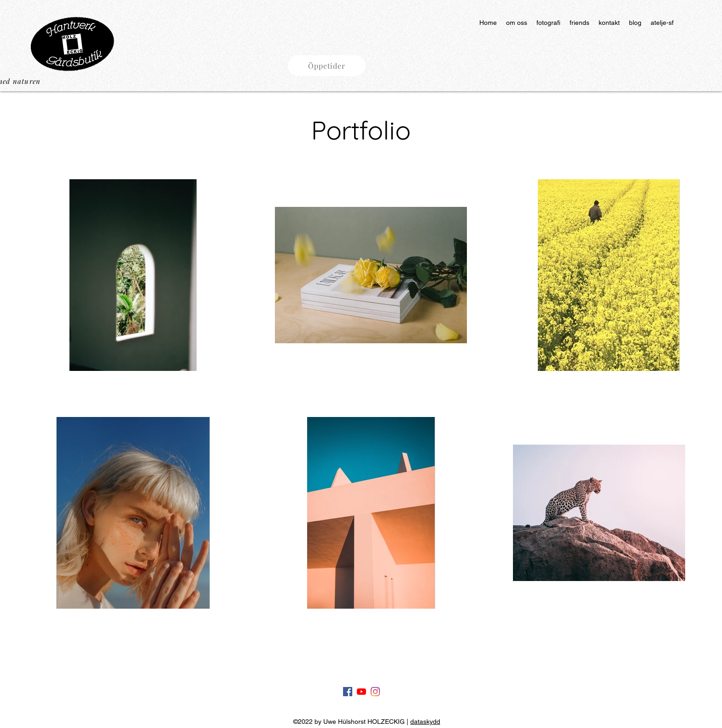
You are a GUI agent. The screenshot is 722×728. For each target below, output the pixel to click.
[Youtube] (361, 692)
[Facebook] (348, 692)
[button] (327, 66)
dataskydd (425, 722)
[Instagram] (375, 692)
